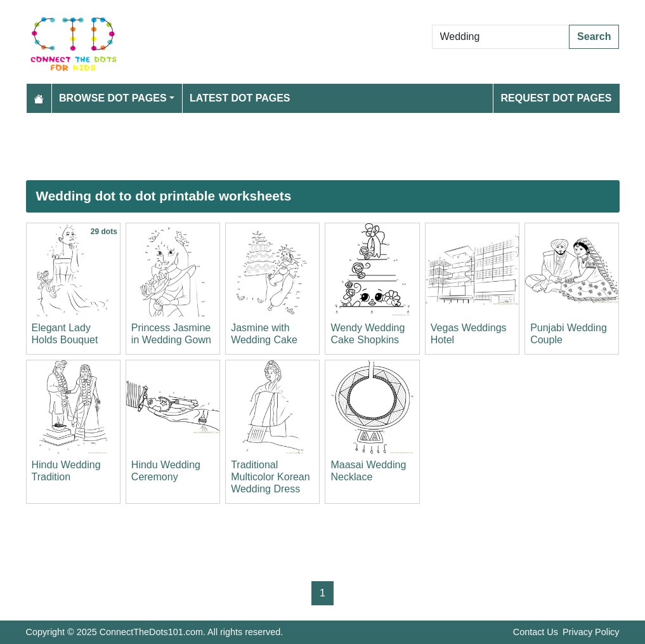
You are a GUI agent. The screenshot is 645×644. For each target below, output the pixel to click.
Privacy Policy (591, 632)
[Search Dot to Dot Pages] (501, 37)
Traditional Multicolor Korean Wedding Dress (270, 477)
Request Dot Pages (556, 98)
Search (594, 36)
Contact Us (536, 632)
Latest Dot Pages (240, 98)
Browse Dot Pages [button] (113, 98)
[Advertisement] (323, 147)
